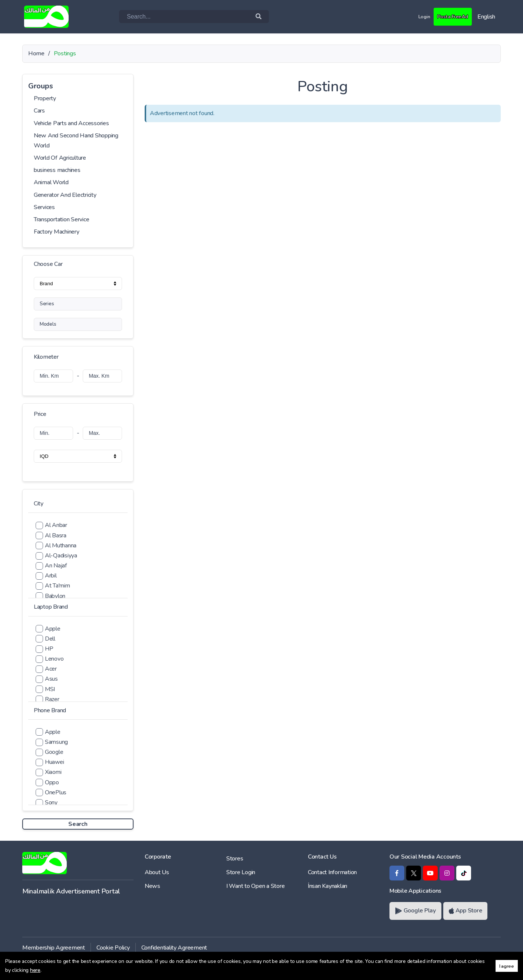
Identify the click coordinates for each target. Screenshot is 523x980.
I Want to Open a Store (255, 886)
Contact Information (332, 872)
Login (416, 16)
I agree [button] (507, 966)
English (486, 17)
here (35, 970)
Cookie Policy (113, 948)
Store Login (241, 872)
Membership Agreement (54, 948)
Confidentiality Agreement (174, 948)
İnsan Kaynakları (328, 886)
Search (78, 824)
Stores (235, 859)
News (152, 886)
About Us (157, 872)
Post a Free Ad (449, 16)
